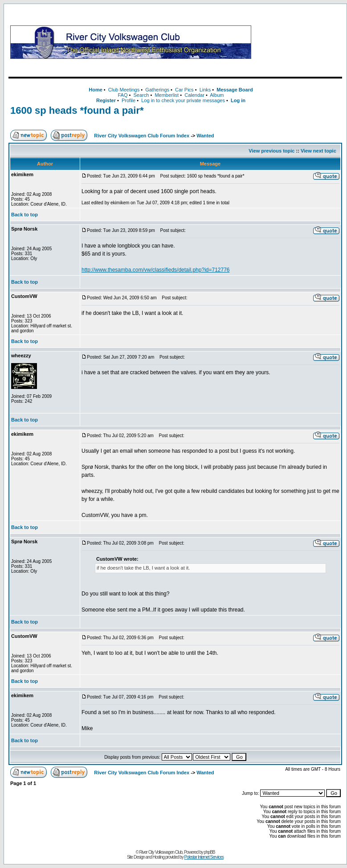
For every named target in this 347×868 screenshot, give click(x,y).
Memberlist (167, 95)
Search (141, 95)
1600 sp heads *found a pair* (77, 110)
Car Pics (184, 90)
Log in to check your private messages (183, 100)
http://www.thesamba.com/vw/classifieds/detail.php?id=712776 (156, 270)
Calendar (194, 95)
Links (205, 90)
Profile (129, 100)
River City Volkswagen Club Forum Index (142, 136)
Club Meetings (124, 90)
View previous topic (271, 151)
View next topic (318, 151)
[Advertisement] (298, 42)
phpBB (210, 852)
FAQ (122, 95)
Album (217, 95)
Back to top (24, 215)
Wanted (205, 136)
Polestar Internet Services (204, 857)
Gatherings (157, 90)
